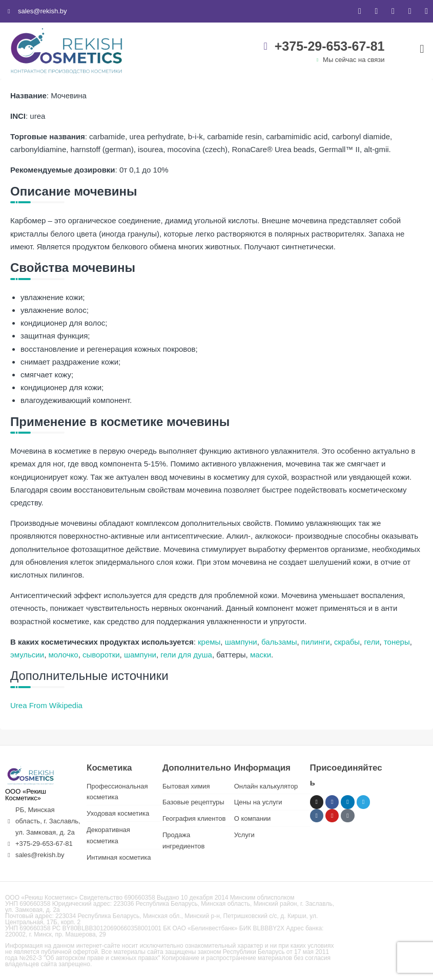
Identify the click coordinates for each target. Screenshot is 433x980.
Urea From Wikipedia (46, 705)
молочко (63, 655)
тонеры (397, 642)
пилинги (316, 642)
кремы (209, 642)
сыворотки (101, 655)
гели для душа (186, 655)
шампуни (241, 642)
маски (261, 655)
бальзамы (279, 642)
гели (372, 642)
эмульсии (27, 655)
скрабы (347, 642)
